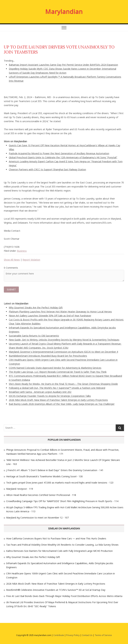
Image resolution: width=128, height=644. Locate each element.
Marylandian (64, 12)
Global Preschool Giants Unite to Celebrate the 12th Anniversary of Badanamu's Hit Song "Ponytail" (63, 157)
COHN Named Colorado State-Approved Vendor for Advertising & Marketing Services (55, 368)
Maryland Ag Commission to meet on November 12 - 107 (37, 518)
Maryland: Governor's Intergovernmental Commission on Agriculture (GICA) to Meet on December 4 (63, 352)
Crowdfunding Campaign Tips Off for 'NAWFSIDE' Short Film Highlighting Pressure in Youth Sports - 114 (62, 501)
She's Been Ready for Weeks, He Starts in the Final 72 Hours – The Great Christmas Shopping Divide (63, 384)
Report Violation (31, 260)
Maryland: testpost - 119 (20, 489)
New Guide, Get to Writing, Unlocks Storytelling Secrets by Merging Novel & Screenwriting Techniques (64, 340)
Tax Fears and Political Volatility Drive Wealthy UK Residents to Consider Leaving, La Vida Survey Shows (62, 545)
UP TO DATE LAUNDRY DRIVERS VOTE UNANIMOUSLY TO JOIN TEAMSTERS (59, 50)
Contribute (59, 635)
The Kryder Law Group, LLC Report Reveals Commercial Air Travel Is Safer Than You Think (58, 372)
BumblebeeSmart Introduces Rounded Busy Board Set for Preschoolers (48, 356)
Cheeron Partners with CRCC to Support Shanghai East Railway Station (47, 169)
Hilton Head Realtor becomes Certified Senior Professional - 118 (41, 495)
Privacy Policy (73, 635)
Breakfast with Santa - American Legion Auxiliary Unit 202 (40, 392)
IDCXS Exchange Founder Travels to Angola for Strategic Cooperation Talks (50, 396)
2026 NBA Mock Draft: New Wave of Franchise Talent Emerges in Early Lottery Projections (58, 400)
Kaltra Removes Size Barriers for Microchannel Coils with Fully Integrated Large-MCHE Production (59, 551)
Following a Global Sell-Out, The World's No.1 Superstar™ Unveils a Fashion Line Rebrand (57, 388)
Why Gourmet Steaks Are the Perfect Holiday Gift (36, 308)
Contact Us (87, 635)
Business (22, 251)
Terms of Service (103, 635)
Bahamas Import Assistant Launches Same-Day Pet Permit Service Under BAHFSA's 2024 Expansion (63, 65)
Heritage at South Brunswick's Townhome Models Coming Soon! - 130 (44, 476)
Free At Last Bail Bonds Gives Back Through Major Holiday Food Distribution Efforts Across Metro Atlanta (64, 596)
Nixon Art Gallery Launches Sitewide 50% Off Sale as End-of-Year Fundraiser (50, 316)
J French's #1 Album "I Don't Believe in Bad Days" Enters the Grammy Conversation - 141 (55, 470)
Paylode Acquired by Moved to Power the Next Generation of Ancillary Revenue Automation (59, 153)
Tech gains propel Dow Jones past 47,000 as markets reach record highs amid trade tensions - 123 (60, 483)
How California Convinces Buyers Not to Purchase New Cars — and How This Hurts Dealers (56, 538)
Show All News (12, 260)
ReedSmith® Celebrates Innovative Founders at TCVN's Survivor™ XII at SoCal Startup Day (56, 590)
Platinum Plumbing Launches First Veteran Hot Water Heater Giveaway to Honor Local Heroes (60, 312)
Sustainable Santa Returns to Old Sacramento (34, 336)
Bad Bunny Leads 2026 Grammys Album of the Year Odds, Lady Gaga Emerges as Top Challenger (62, 404)
